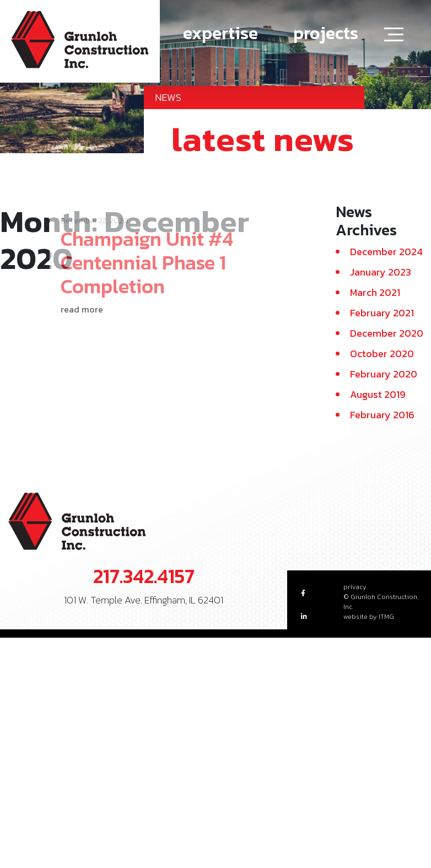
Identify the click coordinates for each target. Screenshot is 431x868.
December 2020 (387, 333)
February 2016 (382, 415)
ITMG (386, 617)
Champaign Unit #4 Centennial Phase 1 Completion (147, 248)
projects (326, 33)
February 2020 (384, 374)
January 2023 (381, 272)
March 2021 (375, 292)
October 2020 (382, 354)
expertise (220, 33)
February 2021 (382, 313)
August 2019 (378, 394)
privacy (355, 587)
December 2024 (386, 252)
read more (82, 295)
